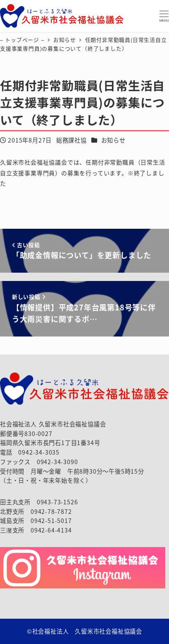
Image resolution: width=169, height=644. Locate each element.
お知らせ (113, 140)
